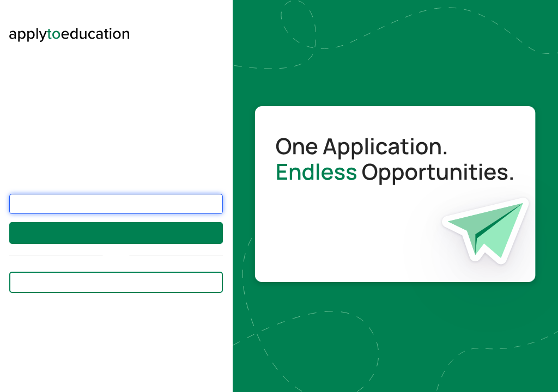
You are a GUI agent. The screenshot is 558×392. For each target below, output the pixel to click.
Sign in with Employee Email (116, 282)
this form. (62, 375)
